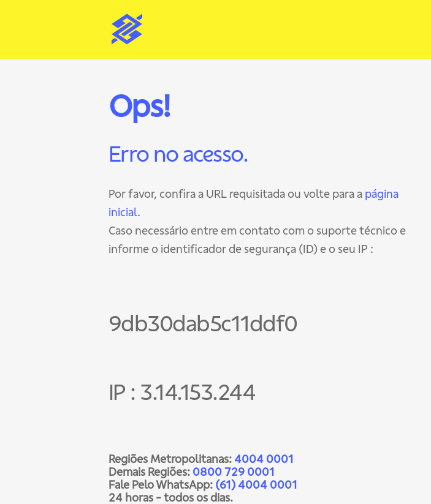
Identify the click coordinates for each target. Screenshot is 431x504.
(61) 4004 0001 (256, 485)
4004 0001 (264, 459)
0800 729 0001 (234, 472)
